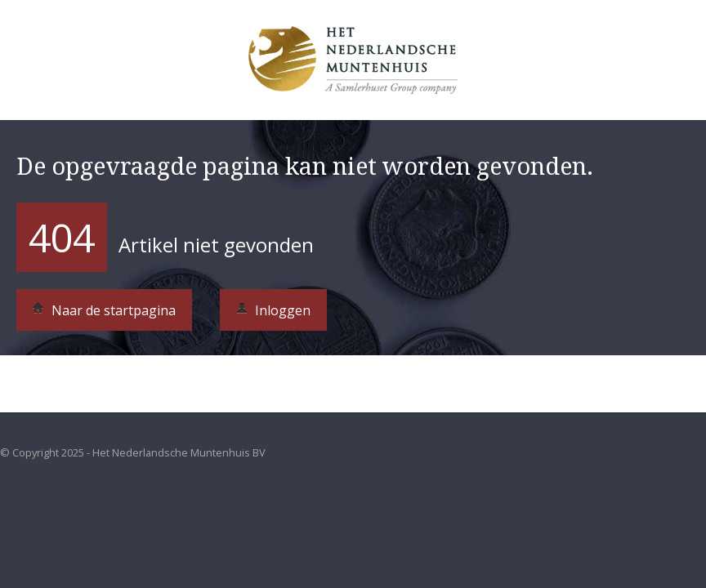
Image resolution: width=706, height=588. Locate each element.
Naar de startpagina (104, 310)
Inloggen (273, 310)
